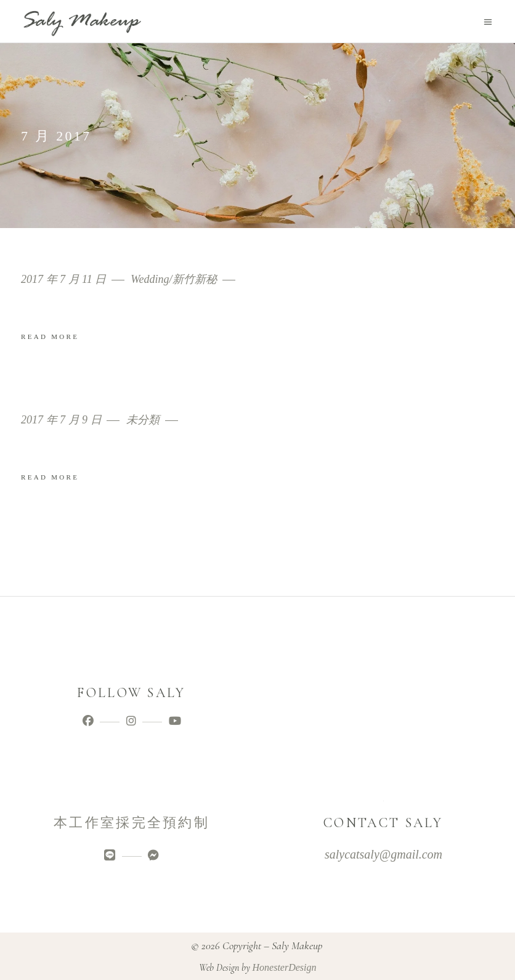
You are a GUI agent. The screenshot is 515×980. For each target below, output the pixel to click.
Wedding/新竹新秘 (173, 280)
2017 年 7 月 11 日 (65, 280)
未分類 (143, 420)
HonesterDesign (285, 967)
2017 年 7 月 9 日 (63, 420)
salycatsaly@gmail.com (383, 854)
